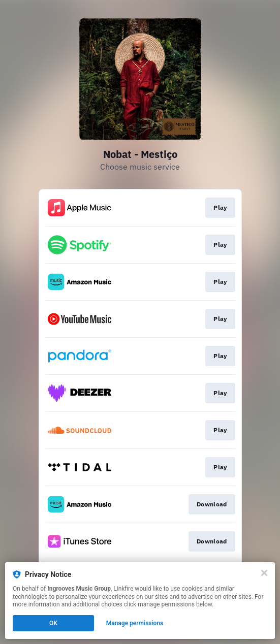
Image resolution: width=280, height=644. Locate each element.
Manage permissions (135, 623)
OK (53, 623)
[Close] (264, 573)
